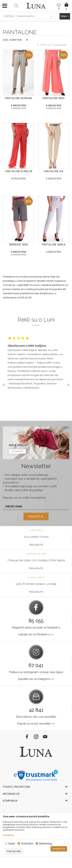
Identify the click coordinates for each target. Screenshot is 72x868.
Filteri (65, 16)
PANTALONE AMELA (54, 244)
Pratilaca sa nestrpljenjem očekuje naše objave (36, 672)
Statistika (27, 844)
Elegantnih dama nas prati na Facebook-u (36, 628)
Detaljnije (9, 835)
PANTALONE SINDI (54, 98)
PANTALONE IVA (54, 171)
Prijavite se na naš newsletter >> (36, 724)
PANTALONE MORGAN (18, 98)
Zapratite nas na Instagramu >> (36, 679)
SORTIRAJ (9, 16)
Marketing (46, 844)
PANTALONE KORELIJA (19, 171)
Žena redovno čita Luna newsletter (36, 717)
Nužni (12, 844)
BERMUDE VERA (19, 244)
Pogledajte (36, 545)
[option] (36, 363)
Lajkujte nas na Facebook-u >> (36, 634)
